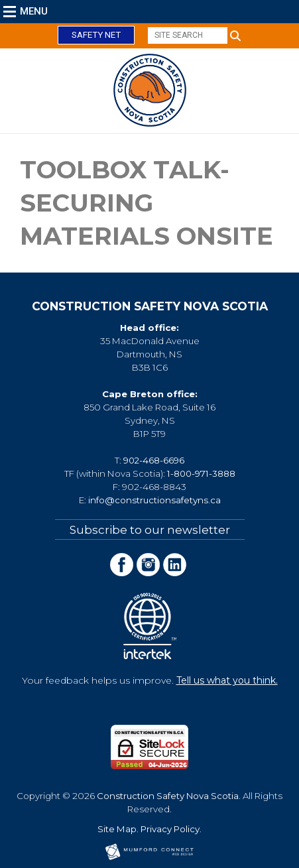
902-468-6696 (154, 460)
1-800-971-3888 (201, 473)
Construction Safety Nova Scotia (168, 796)
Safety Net (96, 35)
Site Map (117, 829)
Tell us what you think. (227, 680)
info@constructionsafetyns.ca (154, 500)
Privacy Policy (170, 829)
